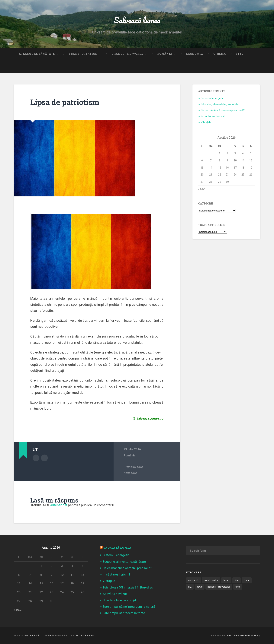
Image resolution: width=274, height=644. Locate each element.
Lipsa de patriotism (65, 102)
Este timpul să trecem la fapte (124, 613)
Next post (130, 473)
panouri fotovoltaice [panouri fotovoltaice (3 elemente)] (219, 587)
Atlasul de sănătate (37, 54)
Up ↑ (257, 635)
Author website (44, 458)
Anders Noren (239, 635)
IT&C (240, 54)
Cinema (220, 54)
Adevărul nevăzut (115, 594)
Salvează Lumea (117, 548)
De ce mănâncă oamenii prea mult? (223, 110)
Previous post (133, 467)
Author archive (36, 458)
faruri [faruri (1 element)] (226, 580)
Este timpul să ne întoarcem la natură (129, 607)
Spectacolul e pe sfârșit (119, 600)
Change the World (127, 54)
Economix (195, 54)
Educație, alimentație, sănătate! (220, 104)
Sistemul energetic (212, 98)
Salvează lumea (137, 20)
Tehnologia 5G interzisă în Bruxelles (128, 587)
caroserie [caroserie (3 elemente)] (194, 580)
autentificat (59, 505)
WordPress (85, 635)
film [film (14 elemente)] (237, 580)
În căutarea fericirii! (213, 116)
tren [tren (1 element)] (238, 587)
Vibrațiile (206, 122)
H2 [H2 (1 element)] (190, 587)
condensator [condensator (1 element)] (211, 580)
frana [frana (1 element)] (247, 580)
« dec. (202, 189)
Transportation (83, 54)
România (165, 54)
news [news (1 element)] (200, 587)
